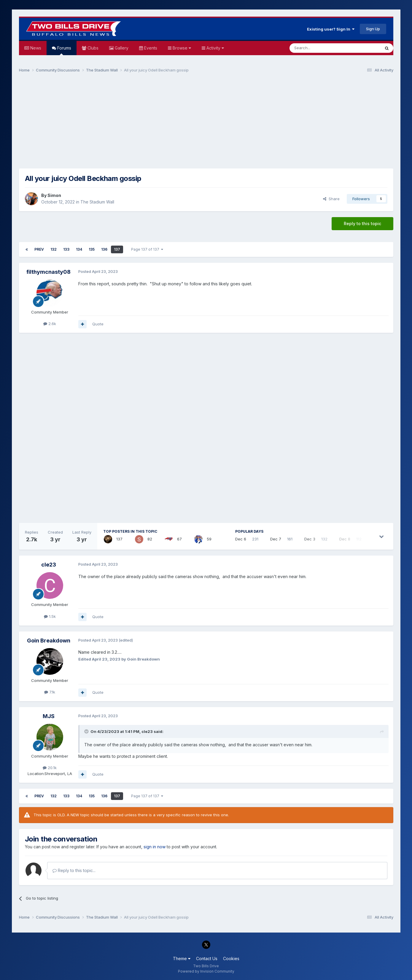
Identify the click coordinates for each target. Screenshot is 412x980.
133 (66, 249)
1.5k (50, 616)
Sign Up (373, 29)
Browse (181, 48)
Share (331, 199)
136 (104, 249)
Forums (64, 50)
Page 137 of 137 (147, 249)
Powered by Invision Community (206, 971)
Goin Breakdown (49, 641)
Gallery (121, 48)
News (35, 48)
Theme (182, 958)
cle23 (49, 565)
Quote (98, 324)
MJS (49, 716)
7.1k (50, 692)
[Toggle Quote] (87, 731)
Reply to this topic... (74, 870)
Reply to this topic (362, 223)
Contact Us (207, 958)
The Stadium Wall (97, 202)
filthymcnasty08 (48, 272)
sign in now (155, 847)
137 (117, 249)
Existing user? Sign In (331, 29)
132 (54, 249)
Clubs (92, 48)
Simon (54, 195)
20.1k (50, 768)
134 (79, 249)
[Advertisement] (206, 123)
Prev (39, 249)
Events (150, 48)
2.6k (50, 324)
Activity (215, 48)
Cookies (231, 958)
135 (92, 249)
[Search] (320, 48)
